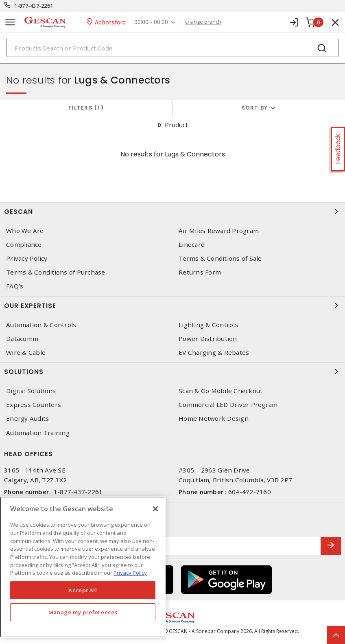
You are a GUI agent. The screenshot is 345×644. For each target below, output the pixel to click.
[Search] (172, 48)
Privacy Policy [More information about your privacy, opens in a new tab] (130, 573)
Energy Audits (27, 419)
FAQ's (15, 286)
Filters (86, 108)
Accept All (83, 590)
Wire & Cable (26, 353)
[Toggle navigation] (10, 22)
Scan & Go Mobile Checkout (221, 391)
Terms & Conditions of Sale (220, 258)
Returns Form (200, 272)
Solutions (172, 371)
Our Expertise (172, 306)
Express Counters (34, 405)
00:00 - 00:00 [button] (151, 22)
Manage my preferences (83, 612)
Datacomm (22, 339)
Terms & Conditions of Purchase (56, 272)
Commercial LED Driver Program (228, 405)
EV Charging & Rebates (214, 353)
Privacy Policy (27, 258)
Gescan (172, 211)
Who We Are (25, 231)
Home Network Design (214, 419)
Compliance (24, 245)
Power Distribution (208, 339)
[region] (83, 567)
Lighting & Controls (209, 325)
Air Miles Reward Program (219, 231)
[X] (155, 509)
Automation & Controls (41, 325)
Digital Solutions (31, 391)
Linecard (192, 245)
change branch (203, 22)
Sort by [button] (255, 108)
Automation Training (38, 433)
